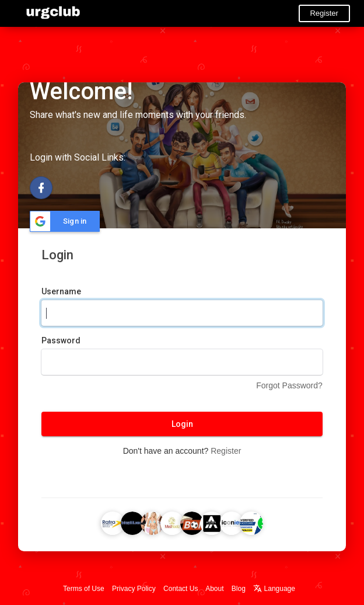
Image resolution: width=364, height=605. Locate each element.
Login (182, 424)
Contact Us (181, 589)
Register (324, 13)
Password (61, 340)
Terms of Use (84, 589)
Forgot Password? (289, 385)
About (214, 589)
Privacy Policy (134, 589)
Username (61, 291)
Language (274, 589)
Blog (239, 589)
